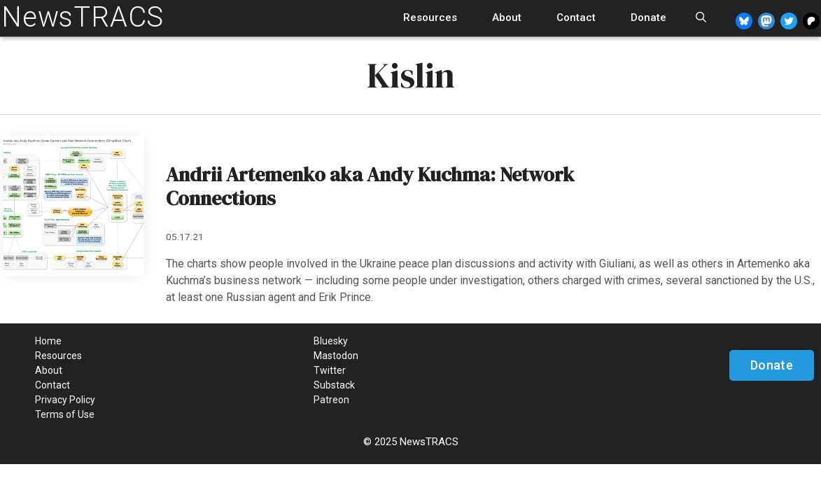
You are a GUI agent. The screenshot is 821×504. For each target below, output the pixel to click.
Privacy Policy (65, 400)
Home (48, 341)
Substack (334, 385)
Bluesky (331, 341)
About (507, 17)
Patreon (331, 400)
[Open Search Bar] (701, 18)
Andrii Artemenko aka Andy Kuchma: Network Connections (370, 186)
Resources (430, 17)
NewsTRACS (83, 17)
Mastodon (336, 356)
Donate (648, 17)
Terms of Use (65, 414)
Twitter (330, 370)
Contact (576, 17)
